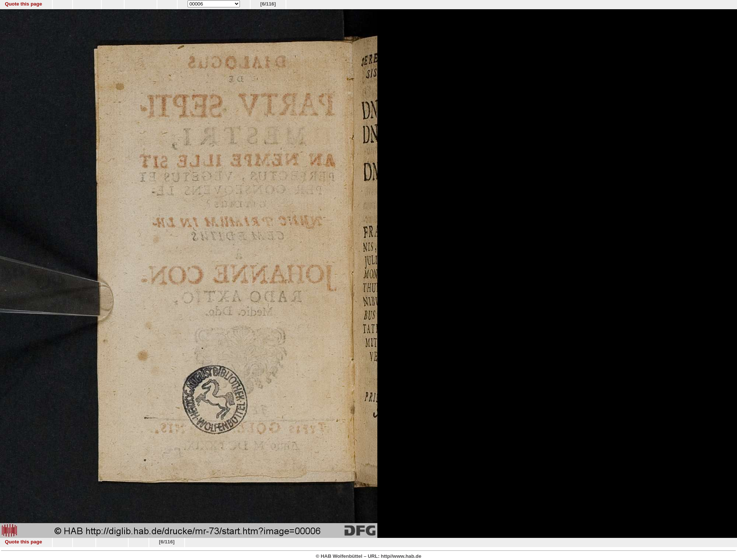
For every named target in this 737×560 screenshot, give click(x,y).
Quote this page (23, 4)
